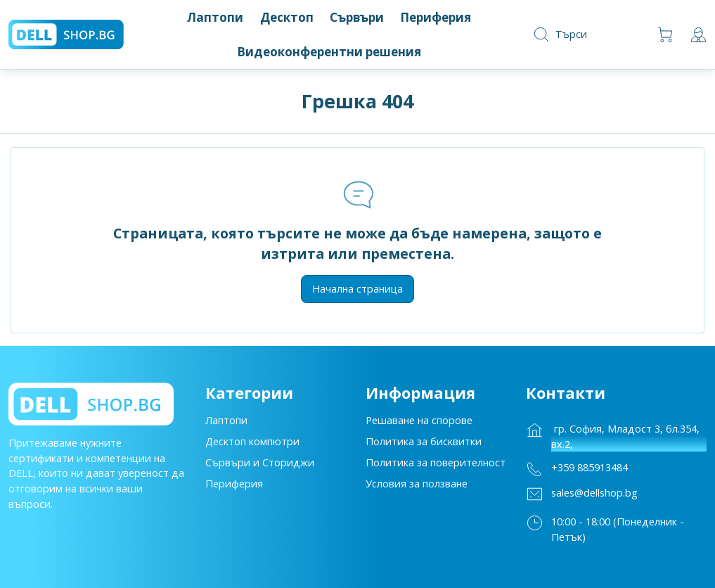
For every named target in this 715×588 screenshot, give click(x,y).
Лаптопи (226, 424)
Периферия (234, 487)
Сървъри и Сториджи (260, 466)
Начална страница (357, 289)
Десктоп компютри (252, 445)
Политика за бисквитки (424, 445)
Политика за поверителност (436, 466)
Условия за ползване (417, 487)
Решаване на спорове (419, 424)
